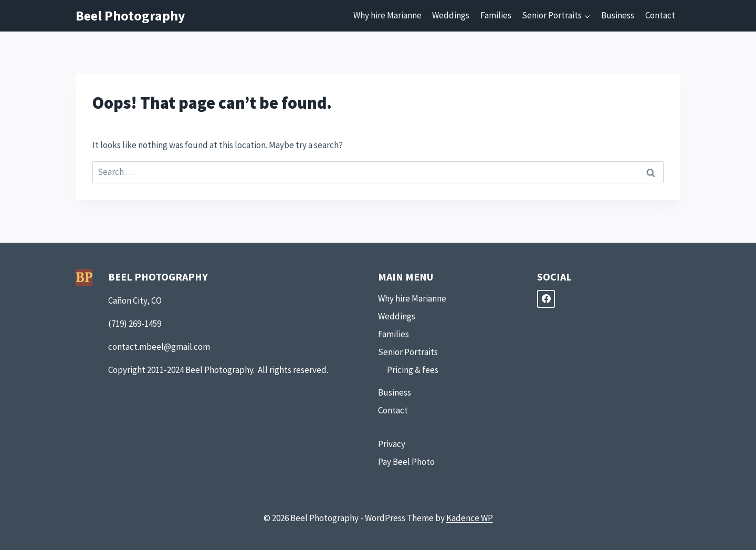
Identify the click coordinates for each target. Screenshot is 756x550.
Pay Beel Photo (406, 462)
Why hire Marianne (387, 15)
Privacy (392, 444)
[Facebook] (546, 299)
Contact (660, 15)
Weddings (451, 15)
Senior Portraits (408, 352)
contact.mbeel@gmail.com (159, 347)
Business (618, 15)
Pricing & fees (413, 370)
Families (496, 15)
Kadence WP (470, 518)
